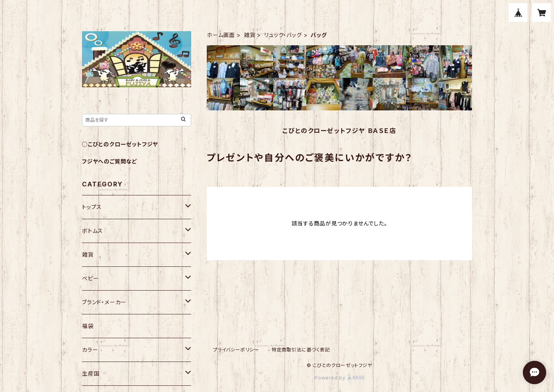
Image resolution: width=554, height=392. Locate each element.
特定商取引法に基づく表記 (301, 350)
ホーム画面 (221, 35)
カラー (90, 350)
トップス (92, 207)
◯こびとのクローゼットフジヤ (120, 144)
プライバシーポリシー (236, 350)
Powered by (339, 378)
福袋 (88, 326)
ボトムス (92, 231)
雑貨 (250, 35)
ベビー (90, 278)
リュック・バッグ (283, 35)
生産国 (91, 373)
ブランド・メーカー (104, 302)
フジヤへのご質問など (110, 161)
